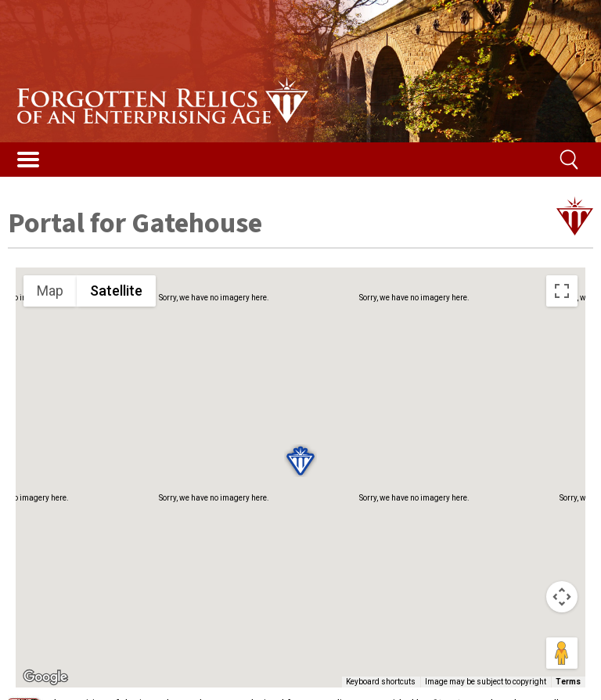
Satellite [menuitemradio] (116, 291)
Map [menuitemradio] (50, 291)
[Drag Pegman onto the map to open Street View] (562, 653)
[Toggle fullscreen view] (562, 291)
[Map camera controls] (562, 597)
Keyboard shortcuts (381, 682)
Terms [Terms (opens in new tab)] (568, 682)
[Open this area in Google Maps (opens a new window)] (45, 677)
